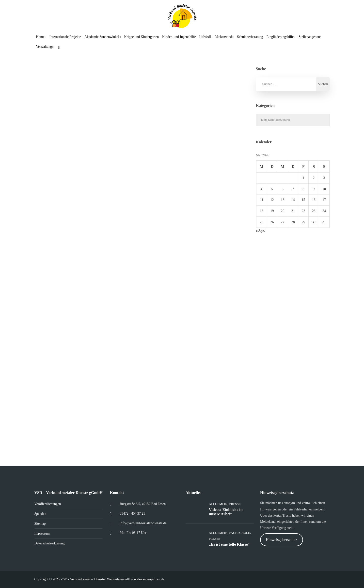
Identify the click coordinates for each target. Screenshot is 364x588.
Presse (235, 504)
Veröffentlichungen (48, 504)
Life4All (205, 37)
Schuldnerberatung (250, 37)
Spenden (40, 514)
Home (40, 37)
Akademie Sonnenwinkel (102, 37)
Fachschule (239, 533)
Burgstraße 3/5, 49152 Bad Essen (143, 504)
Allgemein (218, 504)
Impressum (42, 533)
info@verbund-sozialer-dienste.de (143, 523)
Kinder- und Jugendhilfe (179, 37)
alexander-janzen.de (150, 579)
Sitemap (40, 524)
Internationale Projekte (65, 37)
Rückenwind (223, 37)
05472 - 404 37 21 (133, 514)
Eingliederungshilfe (280, 37)
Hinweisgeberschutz (282, 540)
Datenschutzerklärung (50, 543)
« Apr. (260, 231)
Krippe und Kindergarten (142, 37)
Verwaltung (44, 47)
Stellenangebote (310, 37)
